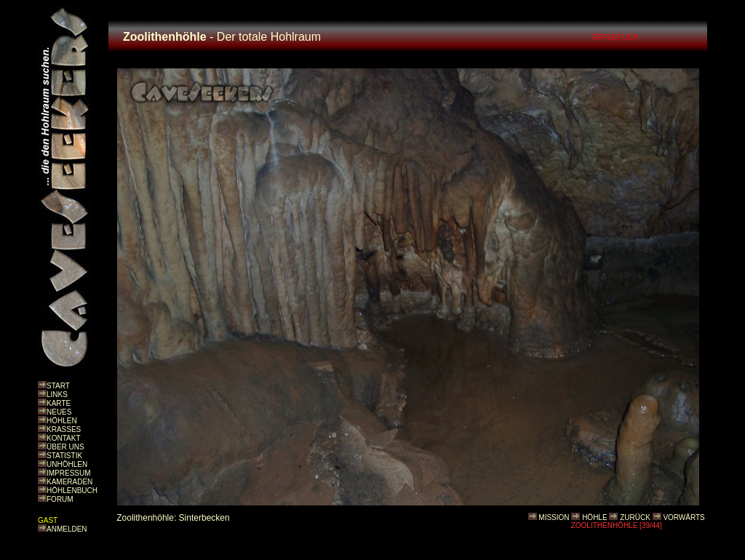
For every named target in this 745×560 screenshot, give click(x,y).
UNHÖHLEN (67, 464)
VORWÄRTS (684, 517)
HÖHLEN (62, 421)
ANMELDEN (67, 529)
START (58, 386)
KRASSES (64, 429)
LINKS (57, 395)
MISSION (554, 517)
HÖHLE (594, 517)
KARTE (59, 403)
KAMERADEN (69, 482)
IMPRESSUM (69, 473)
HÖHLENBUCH (72, 491)
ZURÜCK (635, 517)
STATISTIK (64, 456)
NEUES (59, 412)
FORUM (60, 499)
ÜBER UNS (65, 447)
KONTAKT (63, 438)
